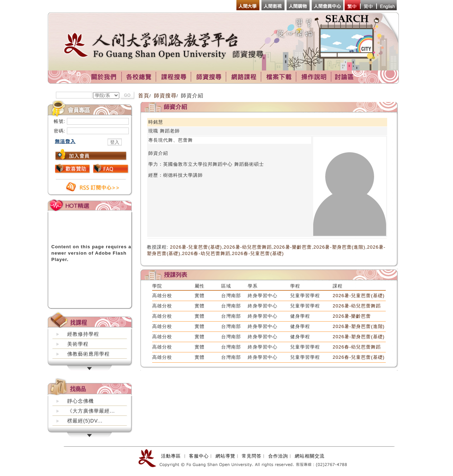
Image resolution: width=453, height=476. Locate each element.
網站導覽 (225, 456)
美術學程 (78, 344)
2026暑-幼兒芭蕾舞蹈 (248, 247)
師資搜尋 (165, 95)
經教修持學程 (83, 334)
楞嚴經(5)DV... (85, 421)
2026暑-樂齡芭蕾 (293, 247)
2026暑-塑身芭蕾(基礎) (359, 337)
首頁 (144, 95)
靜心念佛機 (81, 401)
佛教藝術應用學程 (88, 354)
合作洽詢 (278, 456)
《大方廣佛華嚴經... (91, 411)
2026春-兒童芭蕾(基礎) (258, 253)
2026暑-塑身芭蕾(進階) (340, 247)
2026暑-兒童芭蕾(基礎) (196, 247)
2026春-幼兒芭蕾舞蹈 (206, 253)
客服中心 (199, 456)
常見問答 (252, 456)
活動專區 (171, 456)
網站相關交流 (310, 456)
